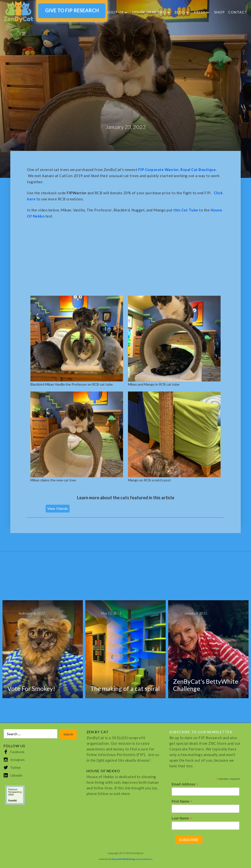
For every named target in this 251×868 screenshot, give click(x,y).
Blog (180, 12)
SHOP (220, 12)
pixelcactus (146, 859)
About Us (114, 12)
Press (200, 12)
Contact (238, 12)
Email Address (185, 784)
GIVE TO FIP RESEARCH (72, 10)
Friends (62, 508)
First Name (182, 801)
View (51, 508)
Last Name (182, 818)
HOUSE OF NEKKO (149, 12)
